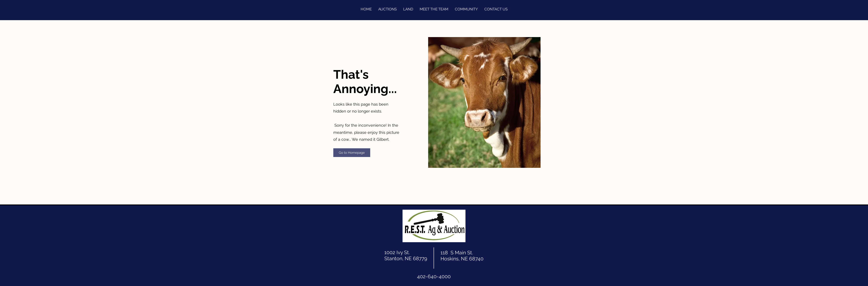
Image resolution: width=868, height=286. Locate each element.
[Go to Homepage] (352, 153)
